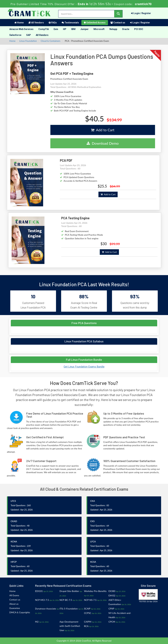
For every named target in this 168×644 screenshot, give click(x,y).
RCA (86, 626)
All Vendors (36, 23)
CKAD (14, 521)
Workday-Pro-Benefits (95, 591)
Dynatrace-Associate (46, 609)
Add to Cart (103, 130)
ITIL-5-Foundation (69, 609)
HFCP (14, 562)
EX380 (112, 591)
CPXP (111, 609)
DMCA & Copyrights (20, 612)
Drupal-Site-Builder (69, 591)
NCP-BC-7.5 (66, 600)
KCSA (93, 562)
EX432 (112, 595)
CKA (93, 501)
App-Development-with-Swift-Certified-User (70, 626)
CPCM (112, 622)
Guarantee (15, 608)
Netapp (113, 29)
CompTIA (44, 29)
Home (19, 23)
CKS (92, 521)
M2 (37, 622)
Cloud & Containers (51, 41)
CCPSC (88, 613)
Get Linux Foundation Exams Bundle (84, 367)
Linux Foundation (28, 41)
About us (14, 604)
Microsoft (99, 29)
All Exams (14, 595)
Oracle (126, 29)
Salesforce (15, 35)
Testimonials (70, 23)
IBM (73, 29)
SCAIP (87, 609)
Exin (56, 29)
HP (65, 29)
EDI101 (39, 591)
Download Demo (103, 143)
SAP (29, 35)
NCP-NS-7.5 (90, 600)
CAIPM (88, 622)
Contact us (118, 23)
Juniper (84, 29)
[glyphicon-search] (118, 14)
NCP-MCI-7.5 (42, 600)
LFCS (13, 501)
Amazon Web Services (21, 29)
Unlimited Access (95, 23)
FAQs (53, 23)
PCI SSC (139, 29)
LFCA (93, 541)
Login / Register (141, 13)
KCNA (14, 541)
